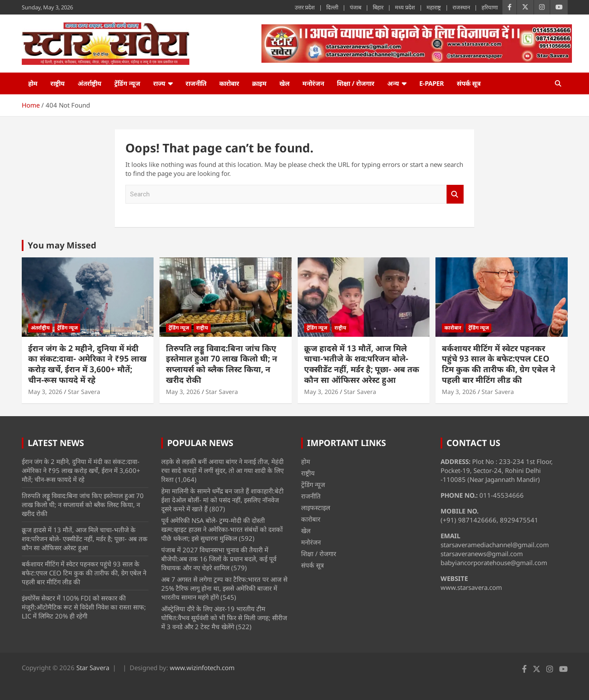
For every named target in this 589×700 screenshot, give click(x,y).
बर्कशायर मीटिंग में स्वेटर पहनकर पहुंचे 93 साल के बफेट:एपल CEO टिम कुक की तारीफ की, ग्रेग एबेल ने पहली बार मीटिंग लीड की (499, 364)
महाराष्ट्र (434, 7)
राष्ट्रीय (58, 83)
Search (455, 194)
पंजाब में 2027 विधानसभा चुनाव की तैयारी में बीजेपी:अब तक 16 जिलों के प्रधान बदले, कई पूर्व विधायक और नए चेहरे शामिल (219, 559)
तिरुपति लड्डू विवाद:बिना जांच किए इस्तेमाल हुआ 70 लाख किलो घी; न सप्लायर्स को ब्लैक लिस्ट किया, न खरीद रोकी (222, 364)
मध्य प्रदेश (405, 7)
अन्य (393, 83)
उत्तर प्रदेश (305, 7)
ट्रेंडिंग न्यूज (127, 83)
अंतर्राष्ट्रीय (90, 83)
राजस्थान (461, 7)
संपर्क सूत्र (469, 83)
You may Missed (62, 245)
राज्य (159, 83)
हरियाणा (490, 7)
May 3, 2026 (45, 392)
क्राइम (259, 83)
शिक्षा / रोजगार (356, 83)
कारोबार (229, 83)
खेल (284, 83)
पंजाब (355, 7)
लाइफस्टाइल (316, 507)
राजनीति (196, 83)
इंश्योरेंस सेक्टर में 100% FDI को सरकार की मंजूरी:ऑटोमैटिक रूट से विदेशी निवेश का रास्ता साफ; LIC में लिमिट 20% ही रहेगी (84, 607)
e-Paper (432, 83)
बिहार (378, 7)
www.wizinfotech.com (202, 668)
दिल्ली (332, 7)
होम (33, 83)
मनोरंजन (313, 83)
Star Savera (84, 392)
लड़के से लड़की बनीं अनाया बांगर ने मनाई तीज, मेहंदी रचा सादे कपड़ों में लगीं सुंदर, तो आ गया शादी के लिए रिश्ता (222, 470)
